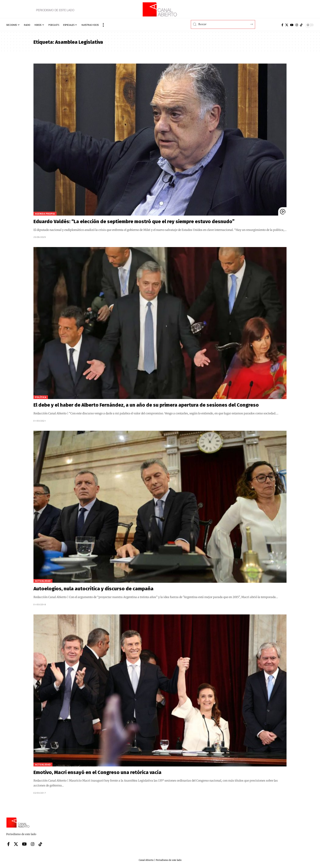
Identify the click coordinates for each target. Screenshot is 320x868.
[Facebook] (282, 25)
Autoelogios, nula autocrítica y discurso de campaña (93, 589)
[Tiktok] (301, 25)
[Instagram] (297, 25)
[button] (103, 25)
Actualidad (43, 581)
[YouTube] (292, 25)
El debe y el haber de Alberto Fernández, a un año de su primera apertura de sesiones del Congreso (146, 405)
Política (41, 397)
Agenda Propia (45, 214)
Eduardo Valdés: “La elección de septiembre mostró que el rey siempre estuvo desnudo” (134, 221)
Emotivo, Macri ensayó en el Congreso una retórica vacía (97, 772)
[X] (287, 25)
